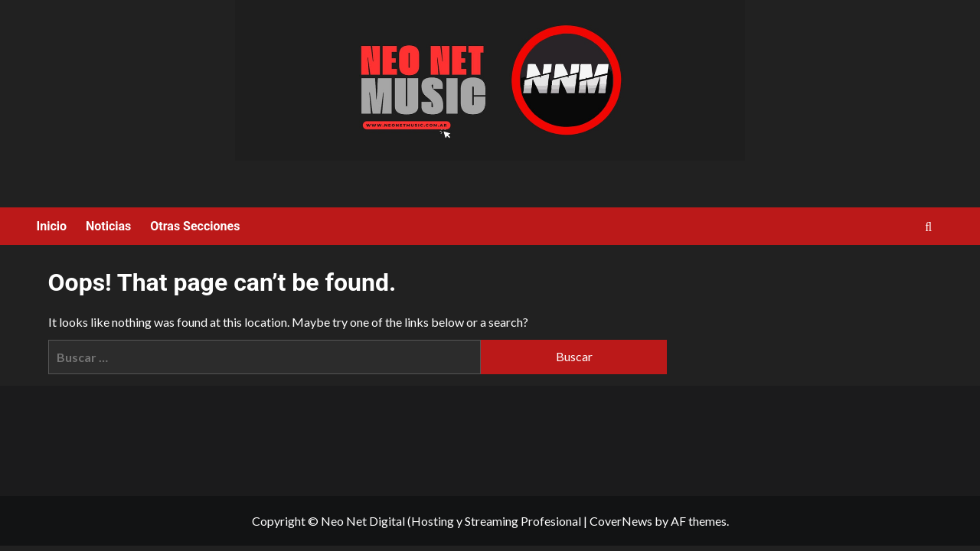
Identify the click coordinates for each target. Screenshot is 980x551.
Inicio (52, 226)
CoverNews (621, 521)
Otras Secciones (195, 226)
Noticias (108, 226)
